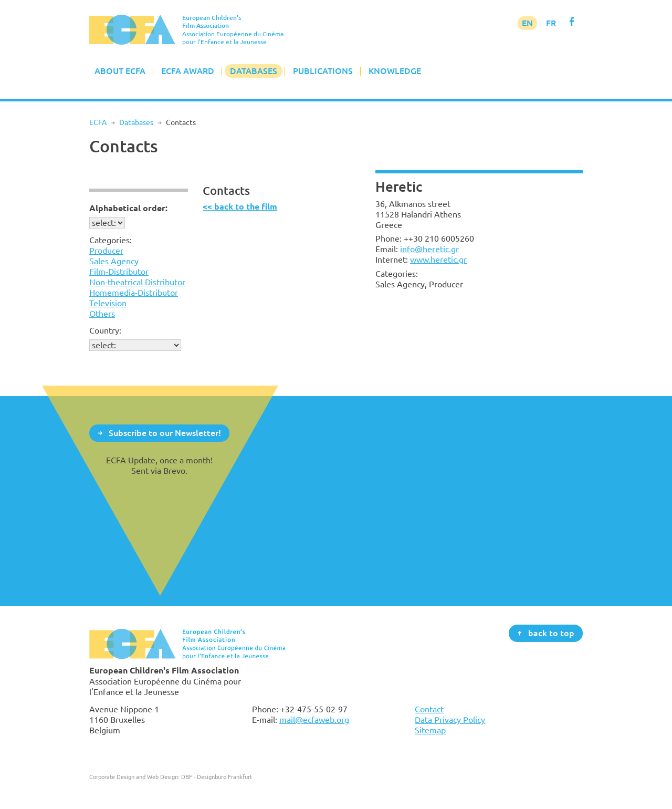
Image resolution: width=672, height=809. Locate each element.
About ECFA (120, 71)
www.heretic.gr (438, 260)
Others (102, 314)
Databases (254, 71)
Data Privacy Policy (450, 720)
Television (108, 303)
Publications (323, 71)
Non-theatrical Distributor (137, 282)
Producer (106, 251)
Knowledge (395, 71)
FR (551, 23)
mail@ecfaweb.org (314, 720)
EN (527, 23)
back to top (551, 632)
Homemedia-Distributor (134, 293)
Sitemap (430, 730)
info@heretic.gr (429, 249)
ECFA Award (188, 71)
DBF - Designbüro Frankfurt (217, 777)
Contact (429, 709)
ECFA (98, 122)
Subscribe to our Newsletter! (165, 432)
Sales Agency (114, 261)
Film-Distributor (119, 272)
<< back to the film (240, 207)
